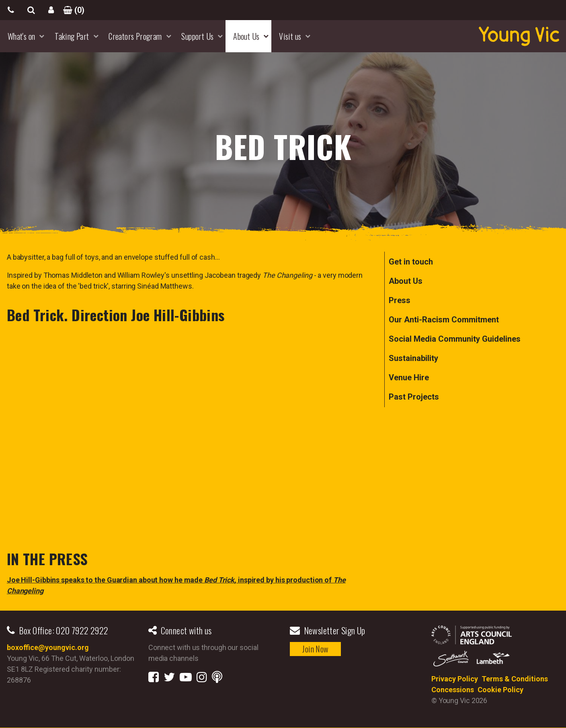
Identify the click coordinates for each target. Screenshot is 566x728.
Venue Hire (409, 377)
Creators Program (135, 36)
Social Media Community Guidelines (455, 339)
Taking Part (72, 36)
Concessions (453, 690)
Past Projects (414, 397)
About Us (246, 36)
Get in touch (411, 262)
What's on (22, 36)
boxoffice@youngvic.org (48, 647)
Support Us (197, 36)
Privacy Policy (455, 679)
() (71, 10)
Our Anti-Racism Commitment (444, 320)
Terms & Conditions (515, 679)
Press (400, 300)
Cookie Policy (500, 690)
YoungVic (519, 36)
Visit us (290, 36)
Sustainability (413, 358)
